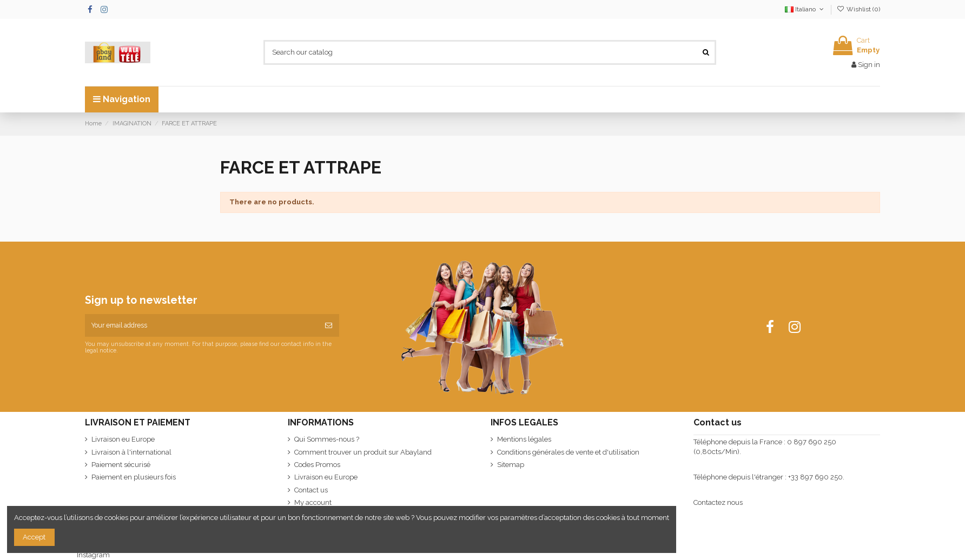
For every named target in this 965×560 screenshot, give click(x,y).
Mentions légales (524, 439)
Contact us (311, 490)
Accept (34, 537)
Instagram (93, 555)
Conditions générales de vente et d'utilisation (568, 452)
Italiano (805, 9)
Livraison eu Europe (123, 439)
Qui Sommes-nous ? (327, 439)
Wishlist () (858, 9)
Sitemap (511, 465)
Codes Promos (317, 465)
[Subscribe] (329, 325)
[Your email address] (201, 325)
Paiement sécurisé (121, 465)
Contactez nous (718, 502)
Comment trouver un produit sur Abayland (363, 452)
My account (313, 502)
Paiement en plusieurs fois (134, 477)
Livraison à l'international (131, 452)
